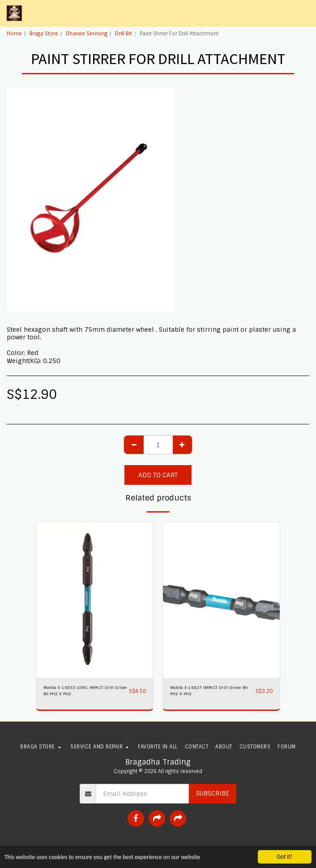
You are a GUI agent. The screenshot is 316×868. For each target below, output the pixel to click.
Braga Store (44, 34)
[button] (304, 13)
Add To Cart (158, 475)
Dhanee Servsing (87, 34)
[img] (95, 600)
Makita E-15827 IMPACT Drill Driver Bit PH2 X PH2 (209, 691)
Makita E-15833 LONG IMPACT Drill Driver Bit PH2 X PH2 (85, 691)
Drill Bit (124, 34)
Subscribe (213, 793)
